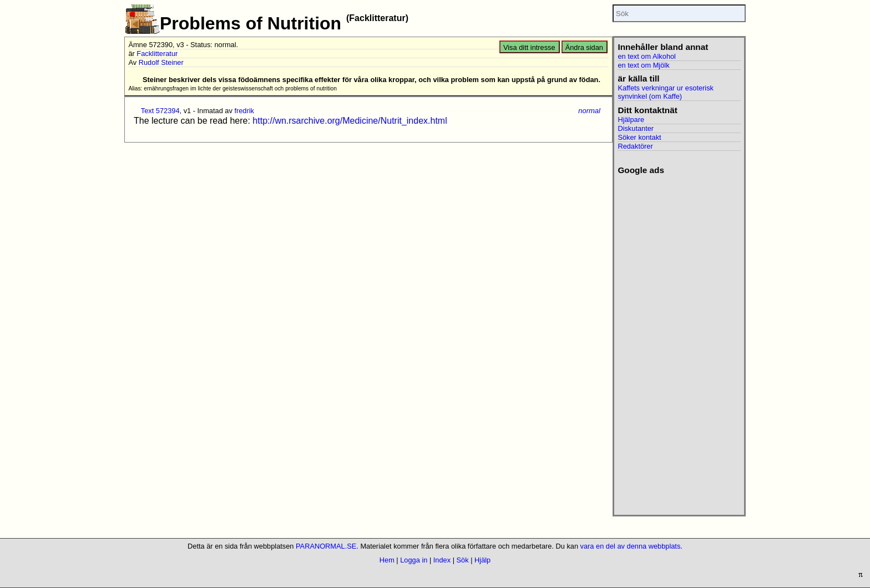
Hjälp (482, 560)
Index (442, 560)
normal (589, 111)
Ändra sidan (584, 47)
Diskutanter (636, 128)
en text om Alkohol (647, 56)
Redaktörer (635, 146)
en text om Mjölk (643, 65)
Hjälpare (631, 120)
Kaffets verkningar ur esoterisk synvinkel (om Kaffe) (666, 92)
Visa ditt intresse (529, 47)
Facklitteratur (157, 54)
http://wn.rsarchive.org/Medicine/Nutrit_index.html (350, 121)
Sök (463, 560)
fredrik (244, 111)
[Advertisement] (679, 342)
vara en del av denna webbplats (631, 546)
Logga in (414, 560)
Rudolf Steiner (161, 62)
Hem (387, 560)
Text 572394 (160, 111)
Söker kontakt (639, 137)
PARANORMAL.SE (326, 546)
